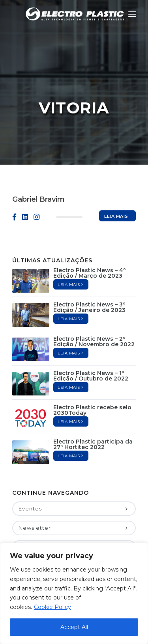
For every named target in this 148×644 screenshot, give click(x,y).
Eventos (74, 470)
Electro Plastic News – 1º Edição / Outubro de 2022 (91, 337)
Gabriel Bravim (38, 161)
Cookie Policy (52, 607)
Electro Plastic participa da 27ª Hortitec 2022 (93, 406)
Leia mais (116, 179)
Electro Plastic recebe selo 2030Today (92, 371)
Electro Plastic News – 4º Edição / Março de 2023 (90, 234)
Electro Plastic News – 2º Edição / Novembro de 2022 (94, 303)
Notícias (74, 509)
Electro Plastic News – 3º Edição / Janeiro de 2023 (89, 269)
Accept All (74, 627)
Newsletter (74, 489)
